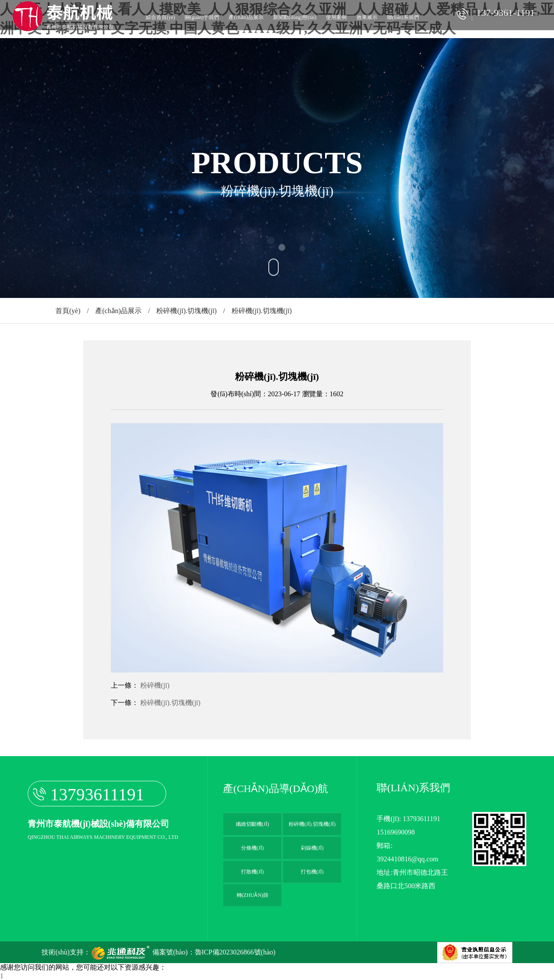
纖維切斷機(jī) (253, 824)
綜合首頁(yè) (160, 17)
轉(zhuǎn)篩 (253, 895)
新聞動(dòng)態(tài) (295, 17)
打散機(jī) (253, 872)
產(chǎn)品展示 (246, 17)
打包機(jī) (312, 872)
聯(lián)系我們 (403, 17)
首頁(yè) (68, 311)
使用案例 (336, 17)
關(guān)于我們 (202, 17)
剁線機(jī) (312, 848)
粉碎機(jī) (155, 685)
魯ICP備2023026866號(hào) (235, 952)
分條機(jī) (253, 848)
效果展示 (367, 17)
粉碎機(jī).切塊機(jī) (186, 311)
